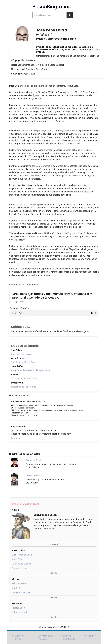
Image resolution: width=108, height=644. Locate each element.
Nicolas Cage (18, 608)
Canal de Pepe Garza (21, 354)
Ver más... (54, 573)
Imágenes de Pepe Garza (23, 387)
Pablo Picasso (19, 583)
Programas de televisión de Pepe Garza (30, 370)
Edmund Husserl (20, 568)
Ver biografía (54, 545)
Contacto (92, 636)
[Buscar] (70, 15)
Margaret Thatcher (21, 592)
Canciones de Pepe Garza (24, 362)
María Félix (17, 559)
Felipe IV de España (21, 564)
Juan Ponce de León (22, 555)
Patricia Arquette (20, 612)
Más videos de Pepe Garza (24, 379)
